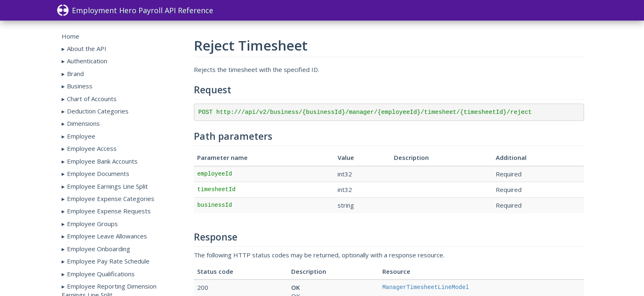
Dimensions (83, 123)
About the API (87, 49)
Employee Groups (92, 224)
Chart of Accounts (92, 99)
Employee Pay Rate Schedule (108, 261)
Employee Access (92, 148)
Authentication (87, 61)
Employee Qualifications (101, 274)
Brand (75, 74)
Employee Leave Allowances (107, 236)
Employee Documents (98, 173)
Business (80, 86)
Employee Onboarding (99, 249)
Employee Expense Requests (109, 211)
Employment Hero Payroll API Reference (135, 10)
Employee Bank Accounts (102, 161)
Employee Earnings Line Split (107, 186)
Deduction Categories (98, 111)
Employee (81, 136)
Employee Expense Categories (111, 199)
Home (70, 36)
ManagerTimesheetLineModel (426, 287)
